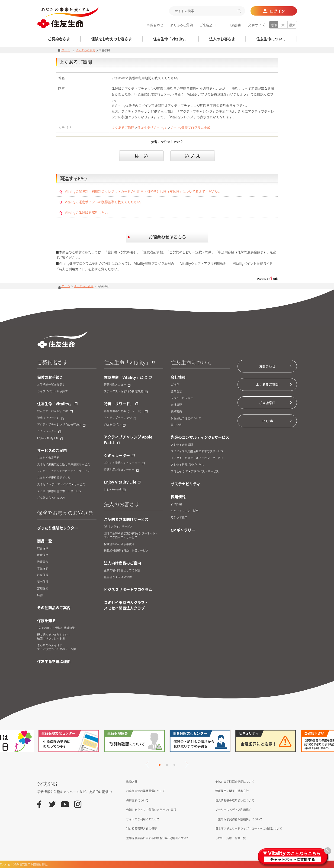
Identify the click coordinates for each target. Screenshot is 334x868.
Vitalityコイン (115, 425)
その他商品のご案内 (54, 607)
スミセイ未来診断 (48, 458)
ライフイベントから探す (52, 391)
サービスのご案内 (52, 450)
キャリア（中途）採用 (185, 511)
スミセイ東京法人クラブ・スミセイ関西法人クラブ (126, 605)
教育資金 (43, 562)
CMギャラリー (183, 530)
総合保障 (43, 548)
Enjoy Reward (115, 489)
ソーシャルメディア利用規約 (233, 810)
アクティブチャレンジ (120, 418)
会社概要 (176, 405)
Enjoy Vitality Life (50, 438)
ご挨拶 (175, 385)
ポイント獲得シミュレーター (124, 463)
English (236, 25)
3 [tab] (174, 765)
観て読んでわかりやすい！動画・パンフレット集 (54, 637)
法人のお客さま (122, 504)
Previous (148, 764)
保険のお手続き (50, 377)
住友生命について (191, 362)
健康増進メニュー (117, 385)
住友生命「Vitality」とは (55, 411)
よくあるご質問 (181, 25)
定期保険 (43, 589)
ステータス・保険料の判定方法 (126, 391)
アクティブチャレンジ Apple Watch (61, 425)
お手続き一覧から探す (51, 385)
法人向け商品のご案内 (122, 563)
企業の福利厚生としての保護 (122, 570)
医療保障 (43, 555)
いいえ (193, 156)
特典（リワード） (51, 418)
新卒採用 (176, 504)
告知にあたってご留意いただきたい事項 (151, 810)
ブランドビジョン (182, 398)
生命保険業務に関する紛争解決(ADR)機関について (157, 838)
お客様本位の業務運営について (146, 791)
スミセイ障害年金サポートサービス (59, 491)
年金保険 (43, 568)
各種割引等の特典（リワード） (126, 411)
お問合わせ (155, 25)
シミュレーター (49, 431)
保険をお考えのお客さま (65, 513)
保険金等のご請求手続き (119, 544)
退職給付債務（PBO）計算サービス (126, 551)
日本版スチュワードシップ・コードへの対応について (249, 829)
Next (185, 764)
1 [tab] (160, 765)
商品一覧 (45, 541)
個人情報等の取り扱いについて (235, 800)
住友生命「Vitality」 (153, 127)
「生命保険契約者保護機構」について (239, 819)
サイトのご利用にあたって (143, 819)
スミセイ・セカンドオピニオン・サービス (64, 471)
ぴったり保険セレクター (58, 528)
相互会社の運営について (186, 418)
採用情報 (178, 497)
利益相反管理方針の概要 (141, 829)
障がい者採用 (179, 518)
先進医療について (137, 800)
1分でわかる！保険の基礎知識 (56, 628)
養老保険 (43, 582)
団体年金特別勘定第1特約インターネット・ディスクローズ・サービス (131, 535)
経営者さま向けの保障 (118, 577)
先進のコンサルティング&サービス (200, 437)
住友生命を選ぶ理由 (54, 661)
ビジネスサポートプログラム (128, 589)
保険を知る (46, 620)
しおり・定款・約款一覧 (231, 838)
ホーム (64, 50)
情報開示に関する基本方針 (232, 791)
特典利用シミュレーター (122, 470)
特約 (40, 595)
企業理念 (176, 391)
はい (141, 156)
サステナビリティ (186, 484)
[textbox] (207, 11)
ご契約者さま (52, 362)
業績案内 (176, 412)
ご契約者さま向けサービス (126, 519)
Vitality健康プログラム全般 (191, 127)
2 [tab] (167, 765)
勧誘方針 (132, 782)
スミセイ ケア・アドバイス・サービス (61, 485)
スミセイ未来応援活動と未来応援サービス (64, 465)
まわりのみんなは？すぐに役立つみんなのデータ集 (57, 647)
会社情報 (178, 377)
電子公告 (176, 425)
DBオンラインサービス (118, 527)
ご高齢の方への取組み (51, 498)
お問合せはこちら (167, 238)
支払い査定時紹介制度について (235, 782)
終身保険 (43, 575)
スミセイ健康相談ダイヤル (54, 478)
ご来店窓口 (208, 25)
